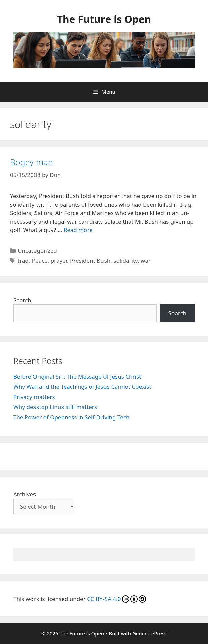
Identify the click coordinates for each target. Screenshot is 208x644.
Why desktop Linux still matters (55, 407)
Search (22, 300)
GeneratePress (150, 633)
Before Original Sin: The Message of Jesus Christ (77, 376)
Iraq (23, 261)
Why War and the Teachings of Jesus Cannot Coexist (82, 387)
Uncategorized (37, 250)
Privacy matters (34, 397)
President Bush (90, 261)
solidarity (125, 261)
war (146, 261)
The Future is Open (104, 19)
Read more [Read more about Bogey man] (78, 230)
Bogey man (31, 162)
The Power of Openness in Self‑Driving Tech (71, 417)
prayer (59, 261)
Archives (25, 494)
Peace (40, 261)
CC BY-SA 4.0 (116, 599)
